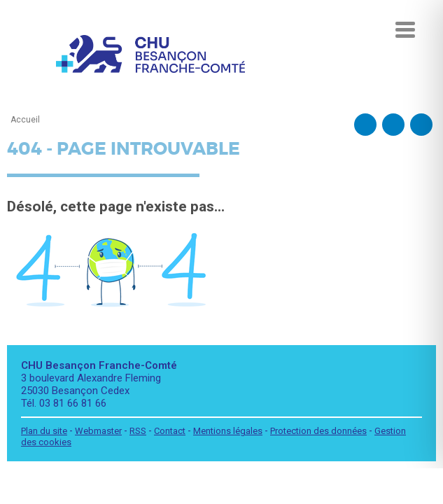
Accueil (25, 120)
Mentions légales (228, 431)
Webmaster (98, 431)
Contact (170, 431)
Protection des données (318, 431)
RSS (138, 431)
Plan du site (44, 431)
